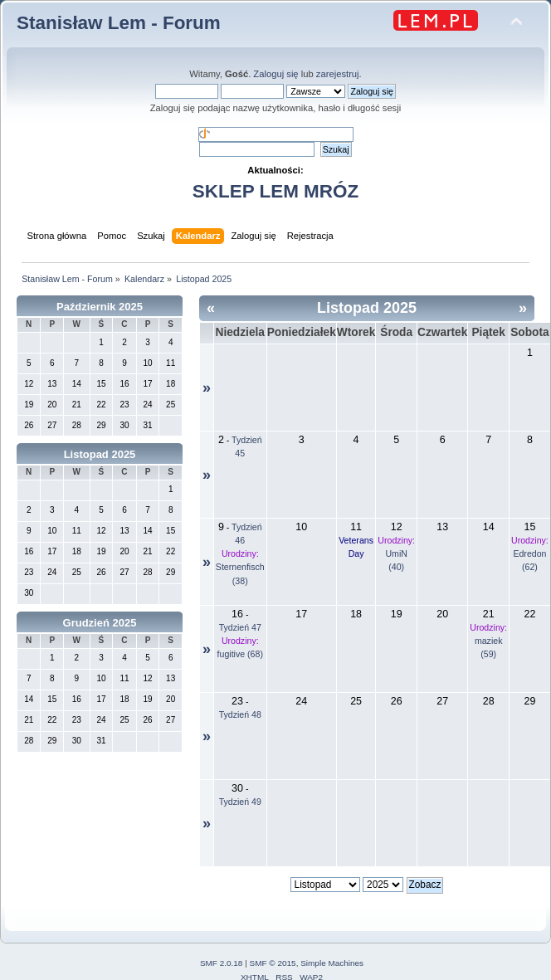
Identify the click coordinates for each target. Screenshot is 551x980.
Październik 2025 (100, 307)
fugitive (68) (240, 654)
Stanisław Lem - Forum (119, 23)
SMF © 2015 (273, 963)
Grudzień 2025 (100, 623)
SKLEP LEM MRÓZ (275, 191)
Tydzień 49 (240, 802)
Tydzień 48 (240, 714)
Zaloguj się (275, 74)
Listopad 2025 (100, 454)
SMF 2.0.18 (222, 963)
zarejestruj (338, 74)
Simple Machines (332, 963)
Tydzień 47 (240, 627)
